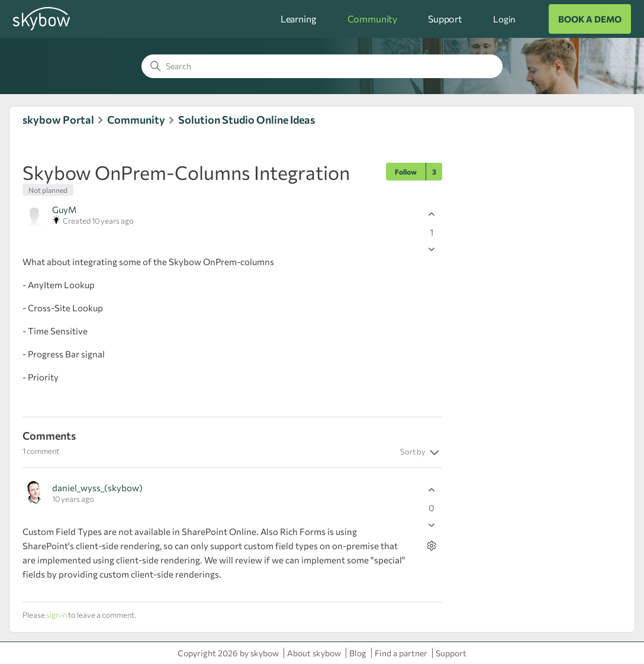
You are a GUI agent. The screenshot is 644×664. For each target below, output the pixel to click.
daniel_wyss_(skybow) (97, 488)
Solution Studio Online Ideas (247, 120)
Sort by (421, 453)
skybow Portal (58, 120)
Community (373, 19)
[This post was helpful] (432, 215)
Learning (299, 19)
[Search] (322, 66)
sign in (57, 615)
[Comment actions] (432, 546)
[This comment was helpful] (432, 490)
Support (445, 19)
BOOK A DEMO (590, 19)
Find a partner (401, 653)
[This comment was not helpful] (432, 525)
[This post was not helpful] (432, 249)
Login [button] (504, 19)
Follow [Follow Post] (406, 172)
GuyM (64, 209)
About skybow (314, 653)
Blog (358, 653)
